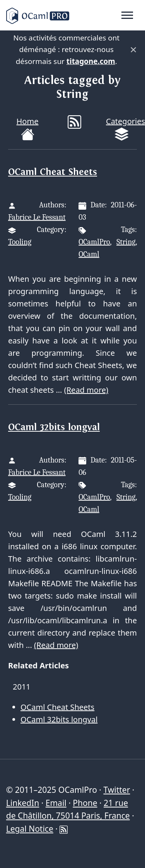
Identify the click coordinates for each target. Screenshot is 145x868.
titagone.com (91, 61)
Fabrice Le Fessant (37, 217)
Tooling (20, 242)
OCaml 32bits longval (54, 427)
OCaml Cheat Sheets (53, 172)
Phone (85, 803)
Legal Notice (30, 829)
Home (28, 129)
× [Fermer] (133, 50)
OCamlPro (94, 242)
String (126, 242)
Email (56, 803)
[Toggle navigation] (127, 15)
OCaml (89, 254)
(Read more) (86, 390)
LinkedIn (23, 803)
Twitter (117, 790)
